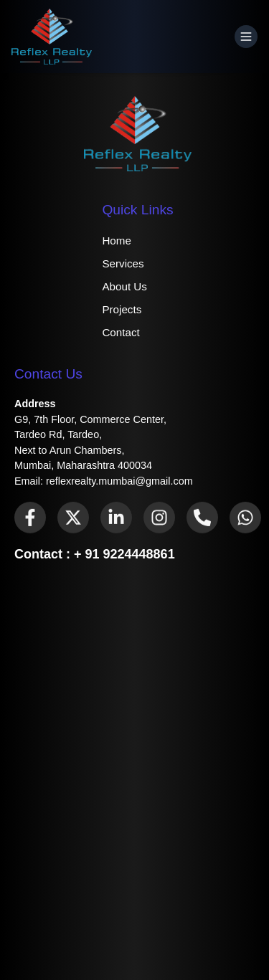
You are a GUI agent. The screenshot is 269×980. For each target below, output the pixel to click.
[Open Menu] (246, 37)
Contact (121, 332)
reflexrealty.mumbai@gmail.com (119, 481)
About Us (124, 286)
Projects (122, 309)
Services (123, 263)
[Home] (52, 37)
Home (117, 241)
